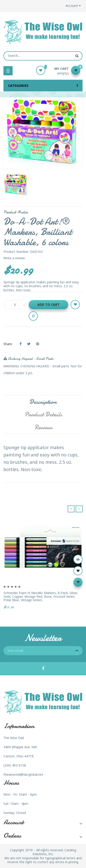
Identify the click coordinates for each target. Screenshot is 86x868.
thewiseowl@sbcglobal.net (23, 774)
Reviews (43, 427)
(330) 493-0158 (15, 765)
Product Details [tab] (43, 414)
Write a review (14, 258)
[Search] (43, 56)
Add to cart (49, 304)
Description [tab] (43, 402)
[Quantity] (15, 305)
